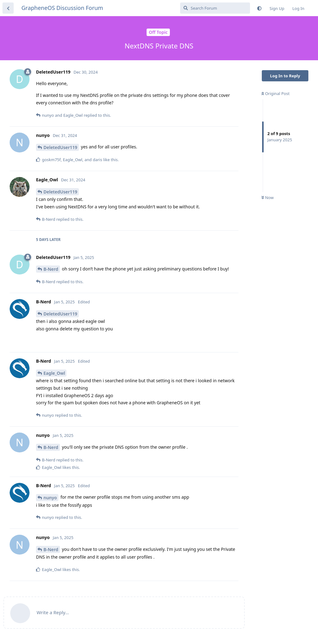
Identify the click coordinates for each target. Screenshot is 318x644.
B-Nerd (51, 269)
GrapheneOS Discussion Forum (62, 8)
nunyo (50, 498)
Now (268, 197)
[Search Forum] (215, 8)
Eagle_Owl (54, 373)
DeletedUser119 (60, 147)
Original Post (275, 93)
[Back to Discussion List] (8, 8)
